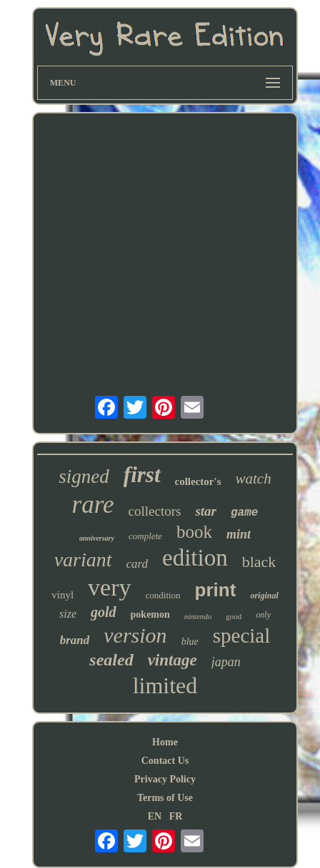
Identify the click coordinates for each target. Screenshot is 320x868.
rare (93, 505)
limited (165, 685)
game (244, 513)
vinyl (62, 595)
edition (195, 558)
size (68, 614)
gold (104, 612)
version (135, 635)
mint (239, 534)
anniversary (97, 538)
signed (84, 476)
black (259, 562)
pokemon (150, 614)
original (264, 596)
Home (165, 742)
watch (253, 479)
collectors (155, 511)
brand (75, 640)
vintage (172, 660)
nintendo (198, 616)
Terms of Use (165, 798)
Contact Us (165, 761)
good (234, 616)
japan (226, 662)
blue (190, 642)
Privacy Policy (165, 779)
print (216, 590)
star (206, 511)
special (242, 635)
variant (83, 560)
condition (163, 595)
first (142, 475)
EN (155, 816)
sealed (111, 660)
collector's (198, 481)
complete (145, 536)
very (109, 587)
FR (176, 816)
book (194, 532)
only (263, 615)
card (137, 564)
